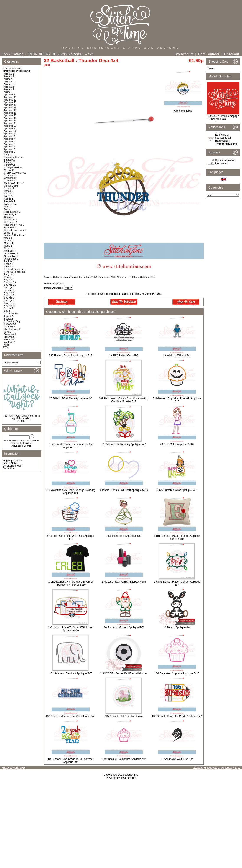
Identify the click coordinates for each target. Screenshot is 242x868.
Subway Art (10, 324)
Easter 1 (8, 194)
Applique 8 (10, 149)
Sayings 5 (9, 295)
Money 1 (8, 243)
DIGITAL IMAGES (12, 68)
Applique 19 (10, 121)
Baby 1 (8, 154)
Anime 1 (8, 92)
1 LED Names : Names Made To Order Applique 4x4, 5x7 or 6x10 (71, 583)
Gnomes (8, 217)
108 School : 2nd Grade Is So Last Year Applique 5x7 (71, 760)
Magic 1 (8, 238)
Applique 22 (10, 131)
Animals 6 (9, 87)
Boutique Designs (13, 167)
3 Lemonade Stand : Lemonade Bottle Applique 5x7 (70, 446)
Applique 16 (10, 113)
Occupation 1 (11, 253)
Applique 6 (10, 144)
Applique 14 (10, 108)
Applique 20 (10, 126)
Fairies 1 (8, 199)
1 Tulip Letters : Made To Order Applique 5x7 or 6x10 (177, 537)
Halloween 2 (11, 222)
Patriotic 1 (9, 261)
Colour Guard (11, 186)
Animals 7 (9, 89)
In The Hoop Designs (15, 230)
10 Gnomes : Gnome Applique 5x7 (124, 628)
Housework (10, 227)
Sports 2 (8, 319)
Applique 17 (10, 115)
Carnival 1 (9, 170)
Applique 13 (10, 105)
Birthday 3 (9, 165)
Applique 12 (10, 102)
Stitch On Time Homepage (224, 116)
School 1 (9, 308)
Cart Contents (209, 54)
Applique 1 (10, 94)
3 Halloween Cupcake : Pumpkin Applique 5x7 (177, 400)
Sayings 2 (9, 287)
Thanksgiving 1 (12, 329)
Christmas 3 (10, 181)
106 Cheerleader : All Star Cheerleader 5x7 (71, 716)
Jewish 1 (9, 233)
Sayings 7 (9, 300)
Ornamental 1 (11, 259)
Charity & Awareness (15, 173)
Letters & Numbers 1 (15, 235)
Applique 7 (10, 147)
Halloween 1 (11, 220)
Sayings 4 (9, 293)
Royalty (8, 277)
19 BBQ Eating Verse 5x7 (124, 356)
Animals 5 (9, 84)
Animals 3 (9, 79)
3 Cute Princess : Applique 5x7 (124, 536)
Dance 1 (8, 191)
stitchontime (131, 775)
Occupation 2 (11, 256)
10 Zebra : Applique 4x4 (177, 628)
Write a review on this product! (225, 162)
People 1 (9, 264)
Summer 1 (9, 326)
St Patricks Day (12, 321)
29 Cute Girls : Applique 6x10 (177, 444)
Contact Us (8, 468)
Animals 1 (9, 74)
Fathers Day (10, 204)
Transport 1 (10, 334)
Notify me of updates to (226, 139)
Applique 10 (10, 97)
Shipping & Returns (13, 461)
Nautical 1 (9, 251)
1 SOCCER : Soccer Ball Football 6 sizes (124, 673)
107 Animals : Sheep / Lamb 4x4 (124, 716)
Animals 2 (9, 76)
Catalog (17, 54)
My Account (184, 54)
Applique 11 (10, 100)
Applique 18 (10, 118)
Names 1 (9, 248)
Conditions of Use (12, 466)
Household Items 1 (14, 225)
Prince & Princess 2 (14, 272)
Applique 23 (10, 134)
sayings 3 (9, 290)
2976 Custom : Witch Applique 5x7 (177, 490)
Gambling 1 (10, 214)
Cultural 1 (9, 188)
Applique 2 (10, 123)
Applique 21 (10, 128)
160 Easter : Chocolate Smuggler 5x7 (71, 356)
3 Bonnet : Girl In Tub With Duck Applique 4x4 (71, 537)
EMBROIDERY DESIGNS (47, 54)
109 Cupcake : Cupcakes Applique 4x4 (124, 759)
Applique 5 (10, 141)
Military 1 (9, 240)
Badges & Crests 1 (14, 157)
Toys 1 (7, 332)
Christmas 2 (10, 178)
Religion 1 (9, 274)
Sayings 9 (9, 306)
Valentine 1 (10, 340)
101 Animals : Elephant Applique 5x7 (71, 673)
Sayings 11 (10, 285)
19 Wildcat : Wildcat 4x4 (177, 356)
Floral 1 (8, 207)
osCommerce (128, 778)
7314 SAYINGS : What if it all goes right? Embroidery (22, 417)
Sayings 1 (9, 280)
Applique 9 (10, 152)
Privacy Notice (10, 463)
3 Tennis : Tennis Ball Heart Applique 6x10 (124, 490)
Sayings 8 (9, 303)
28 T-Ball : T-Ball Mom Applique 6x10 (70, 398)
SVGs (6, 347)
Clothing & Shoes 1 (14, 183)
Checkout (232, 54)
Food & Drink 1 (12, 212)
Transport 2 (10, 337)
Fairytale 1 (9, 201)
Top (5, 54)
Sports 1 (77, 54)
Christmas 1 (10, 175)
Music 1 (8, 246)
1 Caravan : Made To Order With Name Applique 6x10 (71, 629)
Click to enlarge (183, 110)
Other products (217, 119)
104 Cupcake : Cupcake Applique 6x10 (177, 673)
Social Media (11, 313)
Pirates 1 (9, 267)
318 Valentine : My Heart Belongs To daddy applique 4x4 (71, 492)
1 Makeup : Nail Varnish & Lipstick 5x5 (124, 582)
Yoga (7, 345)
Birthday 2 (9, 162)
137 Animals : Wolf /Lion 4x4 (177, 759)
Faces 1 (8, 196)
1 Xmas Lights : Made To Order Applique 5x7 (177, 583)
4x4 (91, 54)
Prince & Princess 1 (14, 269)
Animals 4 (9, 81)
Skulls (7, 311)
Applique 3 (10, 136)
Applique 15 (10, 110)
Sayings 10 (10, 282)
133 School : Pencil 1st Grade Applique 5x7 (177, 716)
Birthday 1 (9, 160)
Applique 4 (10, 139)
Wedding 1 (10, 342)
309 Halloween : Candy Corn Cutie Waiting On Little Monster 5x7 (124, 400)
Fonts (7, 209)
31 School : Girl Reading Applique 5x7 (124, 444)
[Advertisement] (121, 817)
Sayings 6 (9, 298)
